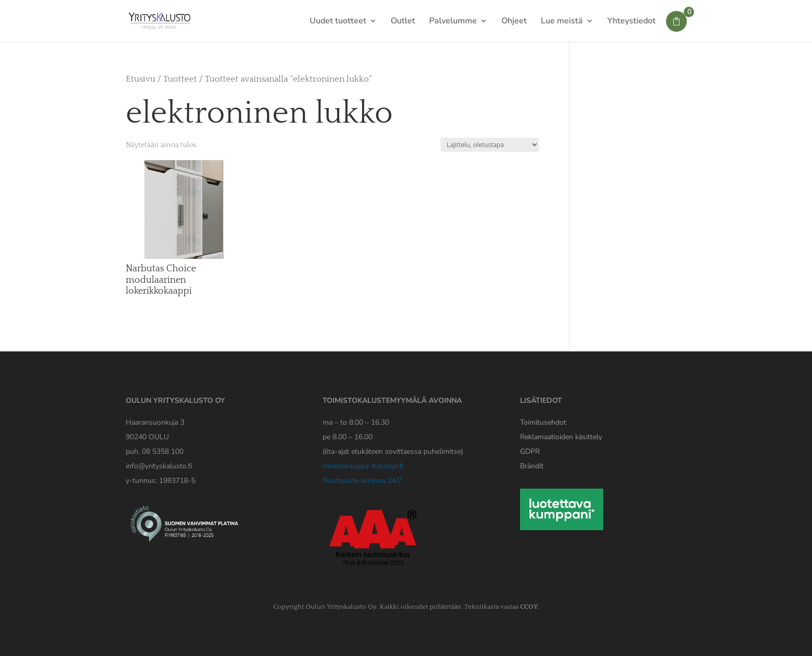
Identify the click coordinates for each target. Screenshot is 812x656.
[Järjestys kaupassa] (490, 145)
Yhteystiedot (631, 22)
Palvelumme (453, 22)
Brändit (532, 466)
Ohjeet (514, 22)
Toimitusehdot (543, 422)
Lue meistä (562, 22)
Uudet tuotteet (338, 22)
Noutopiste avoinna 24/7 (362, 481)
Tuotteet (180, 79)
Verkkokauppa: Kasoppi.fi (363, 466)
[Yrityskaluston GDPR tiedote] (530, 451)
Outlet (403, 22)
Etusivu (141, 79)
